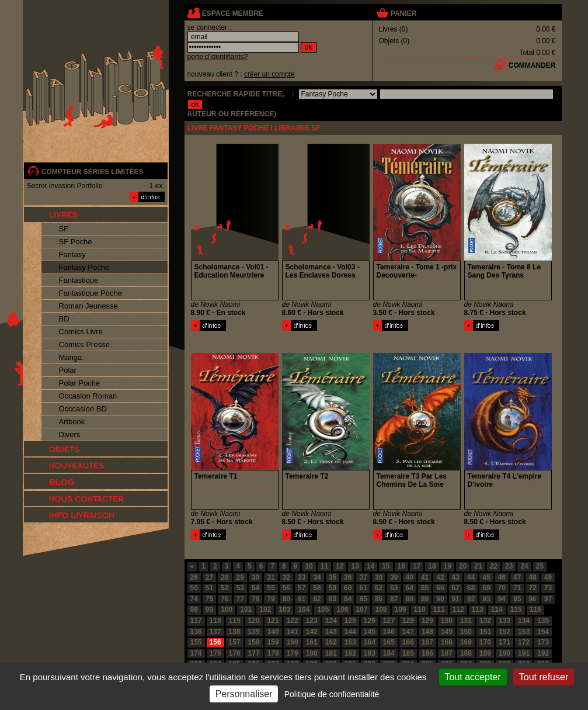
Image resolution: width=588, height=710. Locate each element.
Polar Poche (80, 383)
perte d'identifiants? (218, 57)
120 (254, 621)
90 (440, 599)
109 (401, 609)
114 (497, 609)
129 (427, 621)
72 (532, 588)
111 (439, 609)
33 (302, 577)
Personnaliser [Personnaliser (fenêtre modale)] (244, 694)
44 (471, 577)
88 (410, 599)
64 (410, 588)
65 (425, 588)
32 (286, 577)
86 (379, 599)
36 (348, 577)
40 (410, 577)
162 (331, 642)
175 (215, 653)
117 (196, 621)
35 (333, 577)
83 (333, 599)
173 (543, 642)
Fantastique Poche (91, 293)
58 (317, 588)
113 (478, 609)
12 (340, 566)
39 (394, 577)
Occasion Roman (88, 396)
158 (254, 642)
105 (323, 609)
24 (524, 566)
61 (363, 588)
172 (524, 642)
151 (485, 632)
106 (342, 609)
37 (363, 577)
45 (486, 577)
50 (194, 588)
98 (194, 609)
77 (240, 599)
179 (293, 653)
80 (286, 599)
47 (517, 577)
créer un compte (269, 74)
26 (194, 577)
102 (265, 609)
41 (425, 577)
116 (535, 609)
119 (235, 621)
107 (361, 609)
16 (401, 566)
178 (273, 653)
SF (64, 229)
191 (524, 653)
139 (254, 632)
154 (543, 632)
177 (254, 653)
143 (331, 632)
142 (312, 632)
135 (543, 621)
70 (502, 588)
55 (271, 588)
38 (379, 577)
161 (312, 642)
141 (293, 632)
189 (485, 653)
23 (509, 566)
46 (502, 577)
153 (524, 632)
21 (478, 566)
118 (215, 621)
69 (486, 588)
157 (235, 642)
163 (350, 642)
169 (466, 642)
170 (485, 642)
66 (440, 588)
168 (447, 642)
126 (370, 621)
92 (471, 599)
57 (302, 588)
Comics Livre (81, 332)
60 (348, 588)
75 (209, 599)
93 (486, 599)
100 (227, 609)
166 (408, 642)
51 (209, 588)
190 (505, 653)
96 (532, 599)
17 (417, 566)
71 (517, 588)
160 (293, 642)
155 (196, 642)
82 (317, 599)
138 (235, 632)
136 (196, 632)
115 (516, 609)
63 (394, 588)
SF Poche (76, 242)
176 (235, 653)
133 (505, 621)
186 (427, 653)
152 (505, 632)
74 (194, 599)
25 (540, 566)
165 (389, 642)
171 (505, 642)
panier (403, 13)
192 (543, 653)
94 (502, 599)
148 (427, 632)
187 (447, 653)
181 (331, 653)
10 (309, 566)
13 (355, 566)
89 (425, 599)
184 (389, 653)
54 (255, 588)
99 (209, 609)
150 (466, 632)
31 (271, 577)
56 (286, 588)
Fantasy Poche (84, 267)
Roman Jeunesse (88, 306)
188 (466, 653)
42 (440, 577)
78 (255, 599)
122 (293, 621)
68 (471, 588)
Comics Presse (84, 344)
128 (408, 621)
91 (456, 599)
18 (432, 566)
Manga (71, 357)
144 (350, 632)
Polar (68, 370)
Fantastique (79, 280)
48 (532, 577)
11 (324, 566)
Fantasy (72, 254)
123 (312, 621)
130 (447, 621)
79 (271, 599)
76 (225, 599)
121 (273, 621)
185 (408, 653)
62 (379, 588)
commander (532, 65)
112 (458, 609)
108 (381, 609)
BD (64, 319)
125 (350, 621)
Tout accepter (473, 677)
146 (389, 632)
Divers (70, 434)
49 (548, 577)
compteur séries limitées (93, 172)
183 (370, 653)
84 (348, 599)
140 (273, 632)
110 (420, 609)
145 (370, 632)
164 (370, 642)
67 (456, 588)
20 (463, 566)
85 (363, 599)
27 (209, 577)
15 (386, 566)
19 (448, 566)
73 (548, 588)
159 (273, 642)
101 (246, 609)
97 (548, 599)
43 (456, 577)
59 (333, 588)
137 (215, 632)
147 (408, 632)
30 (255, 577)
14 (370, 566)
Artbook (72, 422)
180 (312, 653)
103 (284, 609)
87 (394, 599)
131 (466, 621)
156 (215, 642)
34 (317, 577)
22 (494, 566)
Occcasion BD (83, 409)
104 (304, 609)
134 (524, 621)
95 (517, 599)
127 (389, 621)
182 (350, 653)
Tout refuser (544, 677)
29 (240, 577)
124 (331, 621)
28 (225, 577)
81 (302, 599)
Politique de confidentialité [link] (332, 694)
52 (225, 588)
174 (196, 653)
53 (240, 588)
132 (485, 621)
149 (447, 632)
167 (427, 642)
